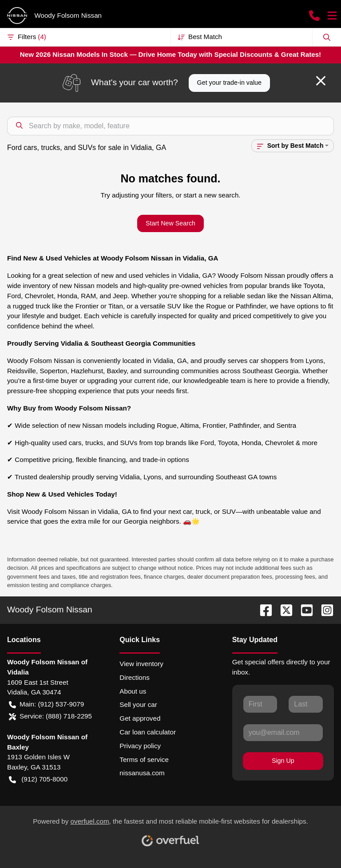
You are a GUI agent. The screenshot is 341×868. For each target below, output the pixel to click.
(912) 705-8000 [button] (38, 779)
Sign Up (283, 761)
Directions (135, 677)
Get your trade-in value (229, 83)
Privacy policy (140, 746)
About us (133, 691)
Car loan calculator (148, 732)
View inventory (141, 664)
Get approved (140, 718)
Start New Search (170, 223)
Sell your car (138, 704)
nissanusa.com (142, 773)
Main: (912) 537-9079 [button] (46, 704)
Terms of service (144, 759)
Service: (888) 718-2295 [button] (50, 716)
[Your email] (283, 733)
